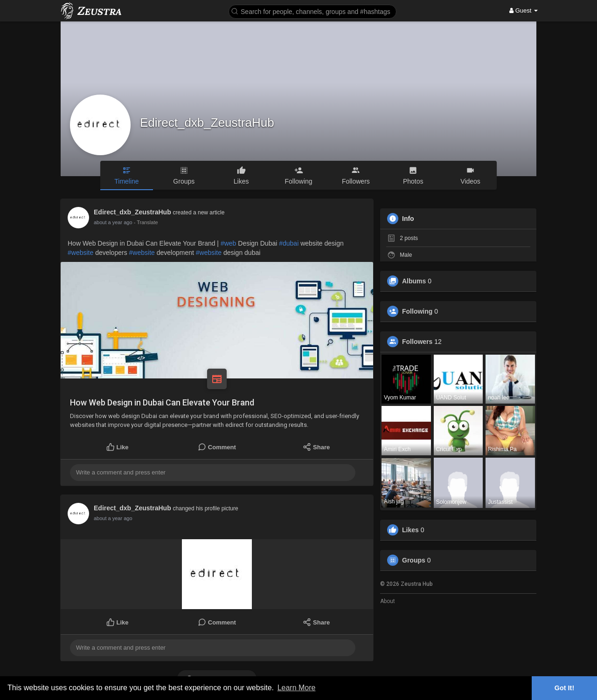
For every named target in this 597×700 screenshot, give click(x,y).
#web (228, 243)
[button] (312, 11)
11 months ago (111, 222)
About (388, 601)
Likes (410, 530)
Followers (417, 342)
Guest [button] (524, 10)
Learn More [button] (297, 688)
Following (417, 311)
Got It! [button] (564, 688)
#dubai (289, 243)
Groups (414, 560)
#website (80, 253)
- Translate (141, 222)
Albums (414, 281)
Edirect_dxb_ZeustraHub (207, 123)
